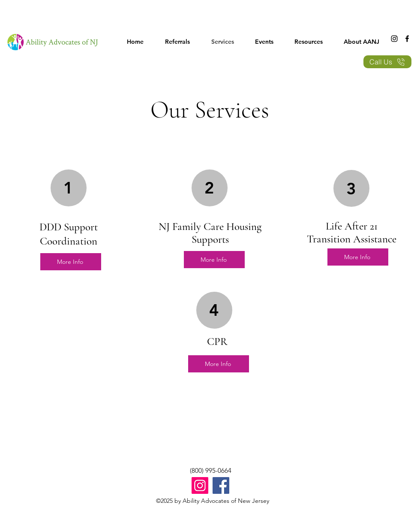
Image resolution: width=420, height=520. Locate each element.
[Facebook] (407, 39)
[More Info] (71, 262)
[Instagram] (394, 39)
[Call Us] (387, 62)
